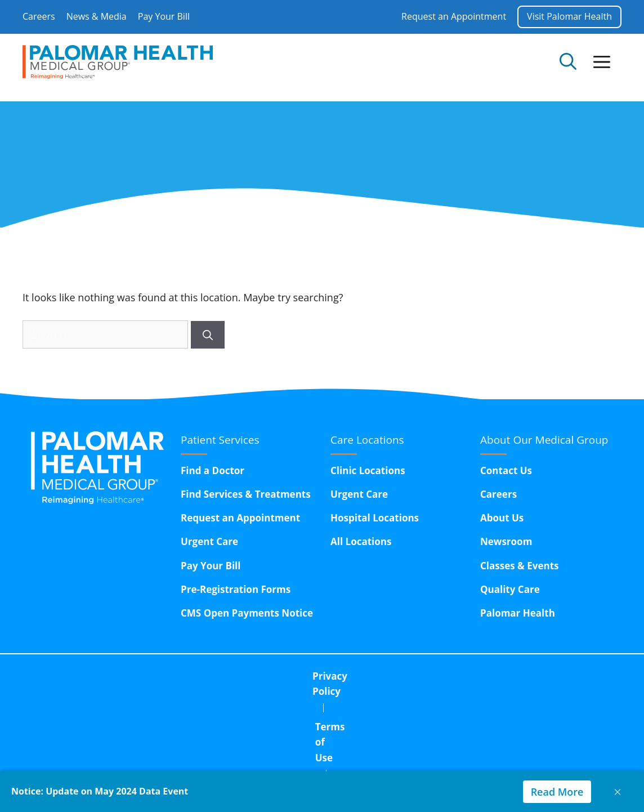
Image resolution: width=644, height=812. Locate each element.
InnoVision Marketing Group (317, 767)
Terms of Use (301, 676)
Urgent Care (209, 541)
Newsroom (506, 541)
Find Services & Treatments (246, 494)
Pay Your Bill (164, 16)
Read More (557, 792)
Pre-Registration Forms (236, 589)
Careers (39, 16)
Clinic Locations (368, 470)
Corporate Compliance (408, 676)
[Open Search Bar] (568, 62)
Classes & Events (520, 566)
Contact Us (506, 470)
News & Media (97, 16)
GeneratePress (591, 767)
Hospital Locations (375, 518)
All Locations (361, 541)
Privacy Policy (216, 676)
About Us (502, 518)
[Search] (208, 335)
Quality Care (510, 589)
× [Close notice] (618, 791)
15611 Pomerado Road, (362, 705)
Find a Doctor (213, 470)
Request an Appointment (454, 16)
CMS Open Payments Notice (247, 613)
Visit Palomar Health (569, 16)
